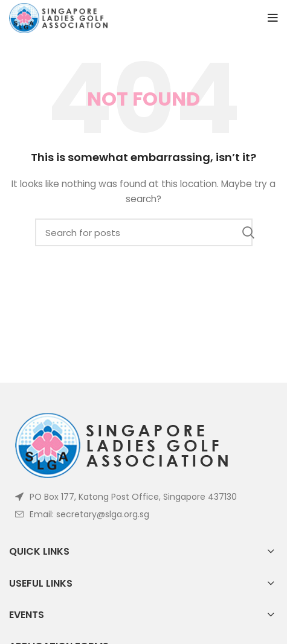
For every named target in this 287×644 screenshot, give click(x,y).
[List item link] (143, 514)
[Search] (144, 232)
